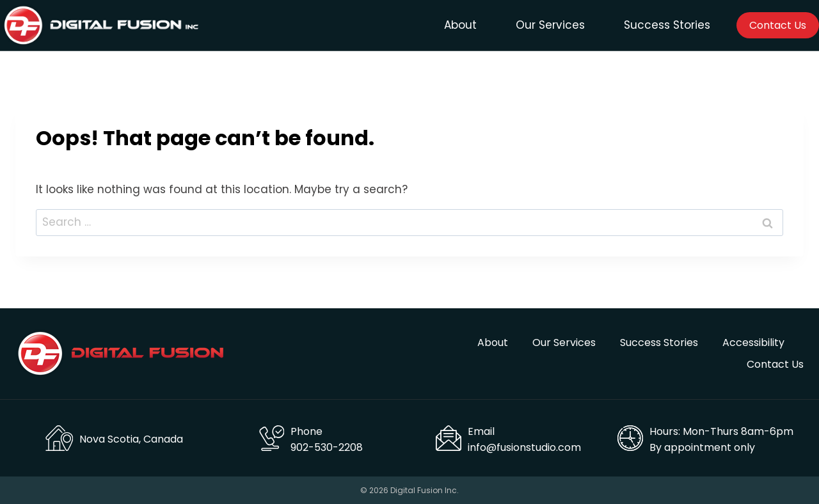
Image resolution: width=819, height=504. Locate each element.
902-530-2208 (327, 447)
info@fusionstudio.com (524, 447)
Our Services (550, 25)
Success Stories (667, 25)
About (460, 25)
